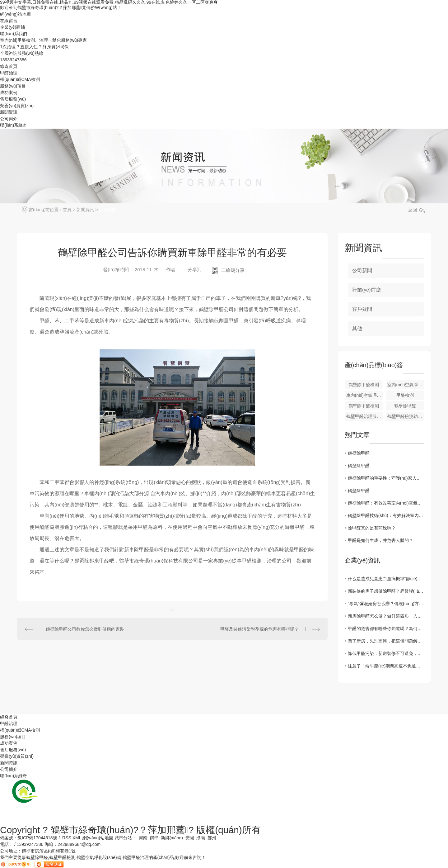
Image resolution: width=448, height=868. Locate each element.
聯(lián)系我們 (14, 34)
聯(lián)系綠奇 (14, 125)
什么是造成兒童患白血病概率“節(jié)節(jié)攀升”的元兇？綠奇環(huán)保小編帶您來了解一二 (386, 579)
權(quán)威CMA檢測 (20, 79)
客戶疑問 (362, 309)
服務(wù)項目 (13, 86)
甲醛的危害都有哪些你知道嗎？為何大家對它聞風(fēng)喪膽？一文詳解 (386, 628)
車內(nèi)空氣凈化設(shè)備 (365, 395)
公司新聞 (108, 210)
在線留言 (9, 21)
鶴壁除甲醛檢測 (364, 385)
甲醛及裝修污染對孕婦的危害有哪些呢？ (259, 629)
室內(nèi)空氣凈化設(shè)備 (406, 385)
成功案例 (9, 92)
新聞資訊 (9, 112)
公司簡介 (9, 119)
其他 (357, 328)
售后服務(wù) (13, 99)
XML (77, 838)
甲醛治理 (9, 73)
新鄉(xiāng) (172, 838)
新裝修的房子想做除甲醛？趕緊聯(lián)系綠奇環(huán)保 (386, 591)
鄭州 (212, 838)
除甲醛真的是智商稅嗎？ (372, 528)
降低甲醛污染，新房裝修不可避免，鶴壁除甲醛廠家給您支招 (386, 653)
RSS (67, 838)
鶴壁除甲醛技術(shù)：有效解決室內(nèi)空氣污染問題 (386, 515)
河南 (143, 838)
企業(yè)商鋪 (12, 27)
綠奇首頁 (9, 66)
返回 (416, 210)
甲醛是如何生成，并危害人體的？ (380, 540)
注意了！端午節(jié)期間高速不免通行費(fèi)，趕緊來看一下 (386, 666)
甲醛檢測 (405, 395)
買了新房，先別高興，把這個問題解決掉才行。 (386, 641)
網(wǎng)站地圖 (15, 14)
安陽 (190, 838)
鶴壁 (154, 838)
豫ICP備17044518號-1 (39, 838)
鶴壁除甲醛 (405, 406)
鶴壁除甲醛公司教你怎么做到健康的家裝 (85, 629)
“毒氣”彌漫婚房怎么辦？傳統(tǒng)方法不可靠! (386, 604)
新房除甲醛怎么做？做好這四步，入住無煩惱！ (386, 616)
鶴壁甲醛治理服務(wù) (365, 416)
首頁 (67, 210)
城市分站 (123, 838)
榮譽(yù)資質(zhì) (17, 106)
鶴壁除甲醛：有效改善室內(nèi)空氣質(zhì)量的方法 (386, 503)
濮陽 (201, 838)
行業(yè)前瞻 (366, 290)
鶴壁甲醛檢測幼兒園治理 (406, 416)
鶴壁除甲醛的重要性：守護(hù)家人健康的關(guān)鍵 (386, 478)
